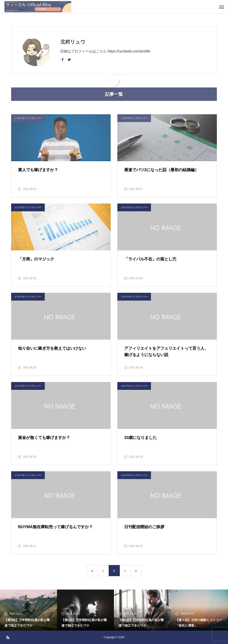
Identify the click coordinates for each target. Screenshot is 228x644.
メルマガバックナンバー (28, 207)
